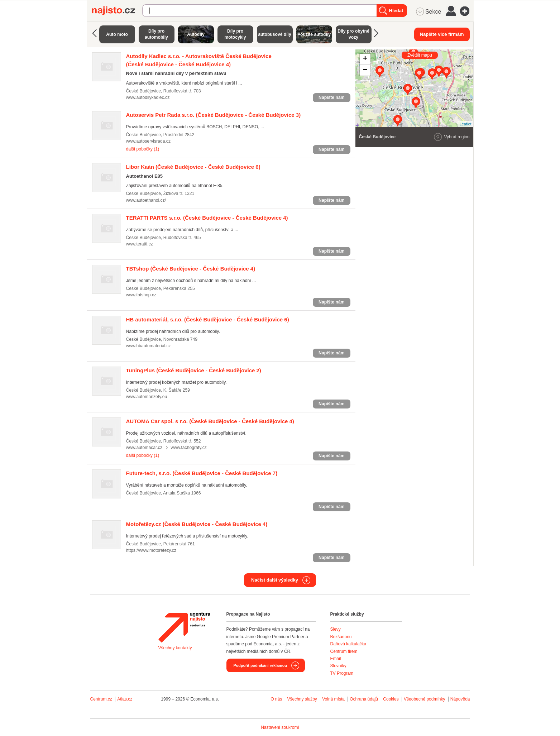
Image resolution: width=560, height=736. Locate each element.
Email (336, 659)
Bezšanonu (341, 637)
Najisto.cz (117, 11)
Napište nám (331, 97)
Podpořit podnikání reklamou (260, 665)
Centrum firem (344, 651)
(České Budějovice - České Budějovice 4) (207, 218)
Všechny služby (303, 699)
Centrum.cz (101, 699)
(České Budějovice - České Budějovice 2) (194, 370)
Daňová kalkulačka (348, 644)
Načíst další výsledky (275, 580)
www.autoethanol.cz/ (146, 200)
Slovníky (338, 666)
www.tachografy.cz (189, 448)
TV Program (342, 673)
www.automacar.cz (144, 448)
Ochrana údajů (364, 699)
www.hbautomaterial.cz (149, 346)
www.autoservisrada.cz (148, 141)
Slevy (336, 629)
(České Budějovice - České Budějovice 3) (214, 115)
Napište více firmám (442, 34)
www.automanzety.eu (147, 397)
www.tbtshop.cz (141, 295)
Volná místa (333, 699)
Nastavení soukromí (280, 727)
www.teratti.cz (140, 244)
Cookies (391, 699)
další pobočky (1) (143, 149)
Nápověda (460, 699)
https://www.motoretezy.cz (151, 550)
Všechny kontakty (175, 648)
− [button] (365, 70)
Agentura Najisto (184, 627)
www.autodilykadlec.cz (148, 97)
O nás (276, 699)
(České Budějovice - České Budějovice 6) (193, 167)
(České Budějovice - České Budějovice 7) (202, 473)
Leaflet (465, 124)
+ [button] (365, 59)
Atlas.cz (125, 699)
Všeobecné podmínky (424, 699)
